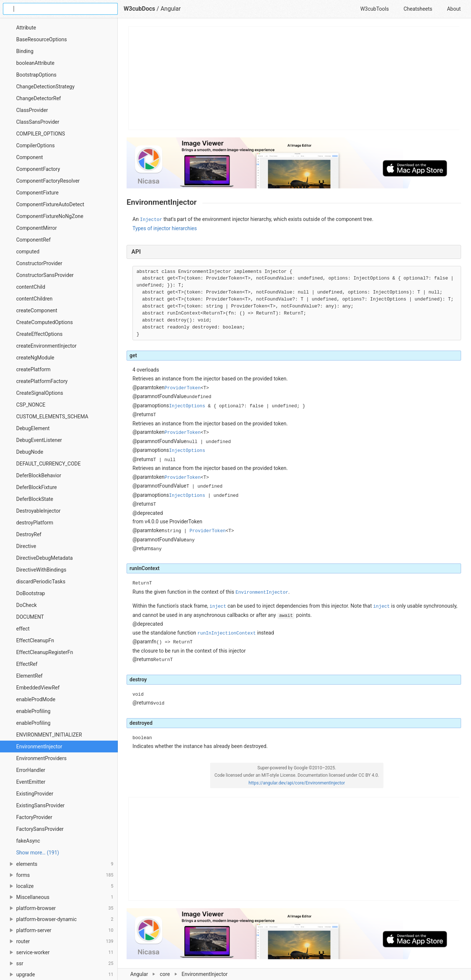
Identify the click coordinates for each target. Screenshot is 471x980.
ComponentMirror (36, 228)
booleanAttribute (35, 63)
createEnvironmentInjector (46, 346)
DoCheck (26, 605)
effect (23, 629)
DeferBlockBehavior (39, 475)
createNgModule (35, 358)
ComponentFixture (37, 193)
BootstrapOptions (36, 75)
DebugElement (33, 428)
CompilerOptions (36, 145)
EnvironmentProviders (41, 758)
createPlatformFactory (42, 381)
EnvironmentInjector (39, 747)
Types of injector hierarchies (165, 228)
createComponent (37, 310)
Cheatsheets (418, 9)
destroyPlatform (35, 523)
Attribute (26, 28)
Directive (26, 546)
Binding (25, 51)
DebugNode (30, 452)
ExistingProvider (35, 794)
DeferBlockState (35, 499)
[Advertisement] (294, 78)
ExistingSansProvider (40, 805)
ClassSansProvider (38, 122)
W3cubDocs (139, 9)
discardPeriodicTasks (41, 582)
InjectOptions (187, 406)
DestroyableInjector (38, 511)
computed (28, 252)
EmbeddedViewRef (38, 688)
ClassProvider (32, 110)
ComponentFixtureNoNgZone (50, 216)
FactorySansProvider (40, 829)
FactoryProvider (34, 817)
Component (30, 157)
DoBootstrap (31, 593)
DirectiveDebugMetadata (45, 558)
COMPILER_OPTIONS (41, 134)
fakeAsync (28, 841)
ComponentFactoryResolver (48, 181)
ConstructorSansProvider (45, 275)
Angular (171, 9)
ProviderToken (183, 388)
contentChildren (34, 299)
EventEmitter (31, 782)
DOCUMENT (30, 617)
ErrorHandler (31, 770)
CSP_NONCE (31, 405)
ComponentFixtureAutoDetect (50, 204)
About (454, 9)
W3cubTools (374, 9)
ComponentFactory (38, 169)
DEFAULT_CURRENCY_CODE (48, 464)
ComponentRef (33, 240)
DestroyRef (29, 534)
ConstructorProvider (39, 263)
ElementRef (29, 676)
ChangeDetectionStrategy (45, 87)
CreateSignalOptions (40, 393)
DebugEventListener (39, 440)
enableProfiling (33, 711)
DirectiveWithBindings (41, 570)
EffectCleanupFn (35, 640)
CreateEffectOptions (39, 334)
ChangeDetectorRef (39, 98)
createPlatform (33, 369)
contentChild (31, 287)
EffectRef (27, 664)
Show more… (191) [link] (38, 853)
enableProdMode (36, 699)
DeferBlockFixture (36, 487)
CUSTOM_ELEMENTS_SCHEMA (52, 417)
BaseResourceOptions (42, 39)
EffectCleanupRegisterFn (45, 652)
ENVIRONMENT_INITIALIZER (49, 735)
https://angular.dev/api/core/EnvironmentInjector (297, 783)
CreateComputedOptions (45, 322)
